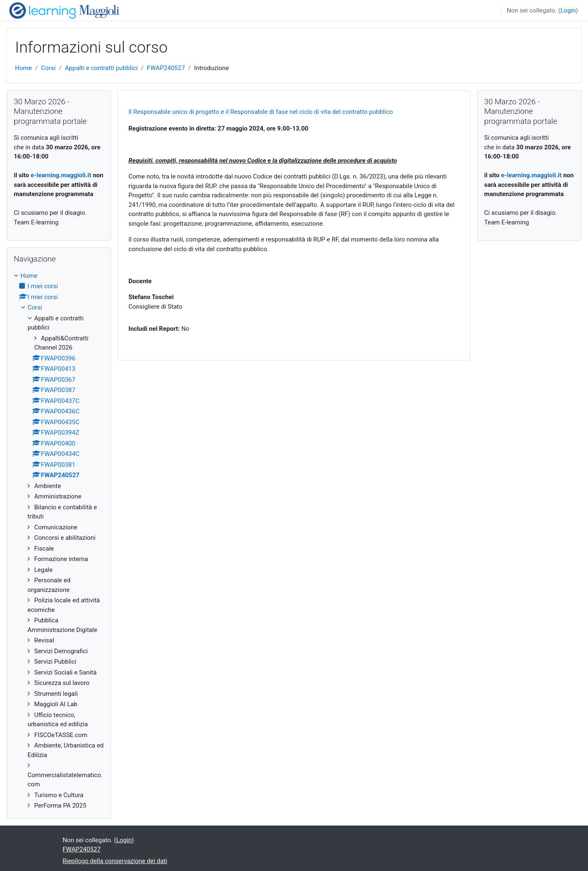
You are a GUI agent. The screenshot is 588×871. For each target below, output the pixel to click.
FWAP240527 (166, 68)
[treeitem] (59, 541)
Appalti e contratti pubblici (101, 68)
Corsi (49, 68)
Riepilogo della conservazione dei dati (115, 861)
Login (568, 10)
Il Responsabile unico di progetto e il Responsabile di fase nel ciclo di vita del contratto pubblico (261, 112)
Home (23, 68)
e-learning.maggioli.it (61, 175)
